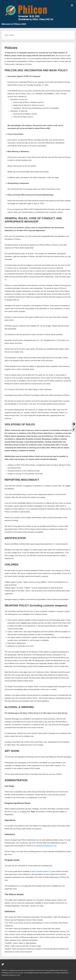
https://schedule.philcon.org (41, 871)
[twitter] (3, 965)
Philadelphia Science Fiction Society (38, 970)
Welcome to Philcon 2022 (14, 24)
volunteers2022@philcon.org (46, 846)
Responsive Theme (15, 975)
